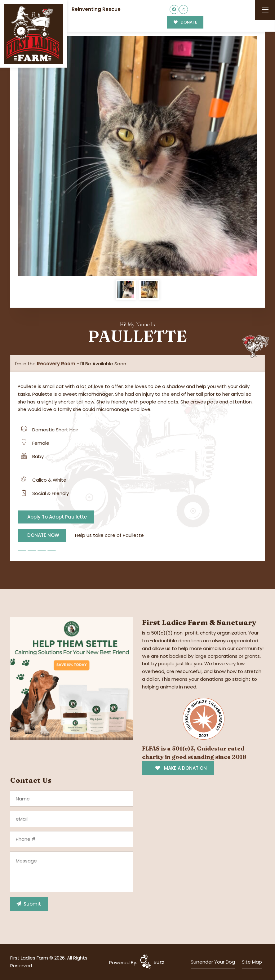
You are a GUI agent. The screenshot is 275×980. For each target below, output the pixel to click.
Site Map (252, 962)
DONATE (185, 22)
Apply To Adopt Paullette (57, 517)
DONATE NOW (43, 535)
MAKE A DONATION (181, 768)
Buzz (159, 962)
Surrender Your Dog (213, 962)
